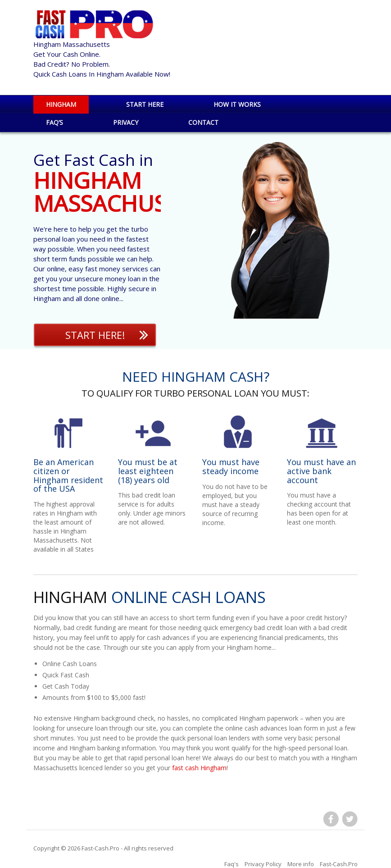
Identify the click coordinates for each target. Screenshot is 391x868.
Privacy (126, 122)
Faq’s (55, 122)
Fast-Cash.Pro (100, 848)
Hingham (61, 104)
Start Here (145, 104)
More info (301, 864)
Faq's (232, 864)
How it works (237, 104)
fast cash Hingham (199, 768)
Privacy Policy (263, 864)
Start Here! (95, 335)
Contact (203, 122)
